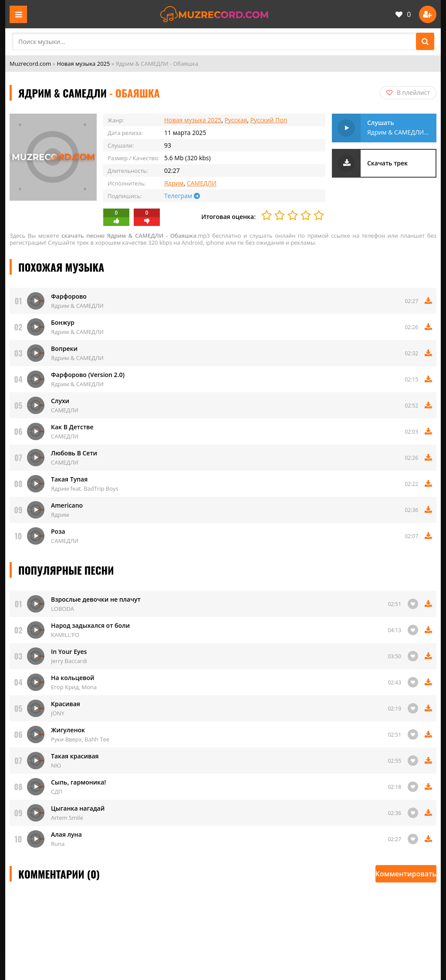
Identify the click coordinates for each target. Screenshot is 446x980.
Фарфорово (69, 296)
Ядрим (174, 183)
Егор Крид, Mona (74, 687)
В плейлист (408, 93)
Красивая (66, 704)
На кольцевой (73, 678)
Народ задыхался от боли (90, 625)
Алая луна (66, 834)
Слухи (60, 401)
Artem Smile (67, 818)
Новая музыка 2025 (83, 64)
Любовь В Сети (74, 453)
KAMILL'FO (65, 635)
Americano (67, 505)
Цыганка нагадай (78, 808)
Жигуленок (68, 730)
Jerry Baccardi (69, 661)
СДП (57, 791)
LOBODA (63, 609)
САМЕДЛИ (202, 183)
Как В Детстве (72, 427)
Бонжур (63, 322)
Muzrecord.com (30, 64)
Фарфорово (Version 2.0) (88, 375)
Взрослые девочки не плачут (96, 599)
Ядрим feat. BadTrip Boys (85, 488)
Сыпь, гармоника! (78, 782)
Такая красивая (75, 756)
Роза (58, 531)
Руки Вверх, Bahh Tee (80, 739)
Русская (236, 120)
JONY (58, 713)
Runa (58, 844)
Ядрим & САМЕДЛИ (77, 306)
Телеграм (182, 196)
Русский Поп (269, 120)
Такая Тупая (69, 479)
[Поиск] (425, 41)
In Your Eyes (69, 652)
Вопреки (64, 349)
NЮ (56, 765)
